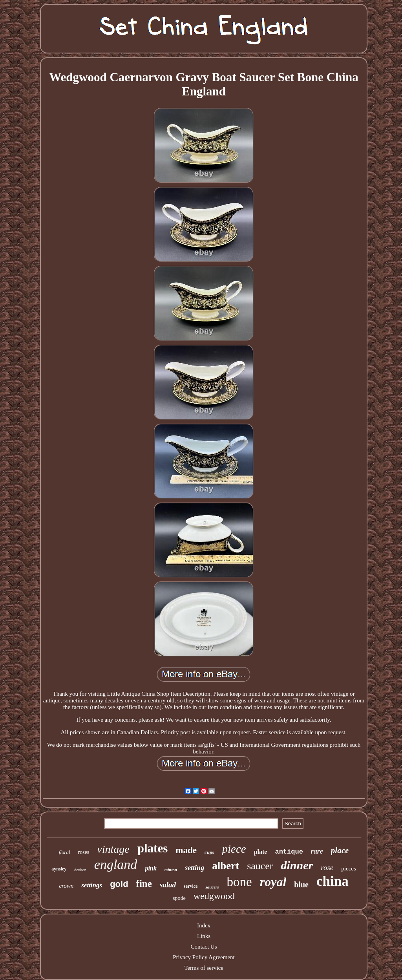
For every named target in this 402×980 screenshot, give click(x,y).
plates (153, 848)
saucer (260, 866)
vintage (113, 849)
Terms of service (204, 968)
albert (226, 866)
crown (66, 886)
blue (301, 885)
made (186, 850)
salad (168, 885)
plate (261, 852)
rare (317, 851)
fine (144, 884)
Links (204, 936)
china (333, 881)
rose (327, 868)
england (116, 864)
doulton (80, 870)
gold (119, 884)
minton (171, 870)
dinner (297, 865)
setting (195, 868)
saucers (212, 887)
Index (204, 925)
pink (151, 868)
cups (209, 852)
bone (239, 882)
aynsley (59, 869)
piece (234, 849)
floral (65, 852)
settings (92, 885)
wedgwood (214, 896)
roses (84, 852)
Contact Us (204, 947)
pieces (348, 868)
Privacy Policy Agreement (204, 957)
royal (273, 882)
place (340, 850)
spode (179, 898)
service (191, 886)
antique (289, 852)
